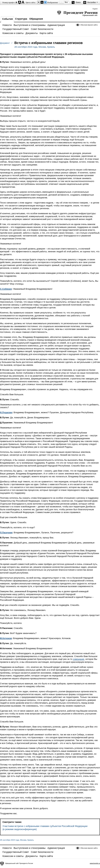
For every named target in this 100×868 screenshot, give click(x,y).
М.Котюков (6, 638)
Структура (21, 19)
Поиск (78, 2)
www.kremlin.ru (95, 863)
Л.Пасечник (6, 533)
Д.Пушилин (6, 412)
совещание (79, 659)
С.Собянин (6, 289)
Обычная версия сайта (89, 25)
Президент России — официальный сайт (77, 13)
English (95, 9)
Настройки (91, 2)
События (7, 19)
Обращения (36, 19)
